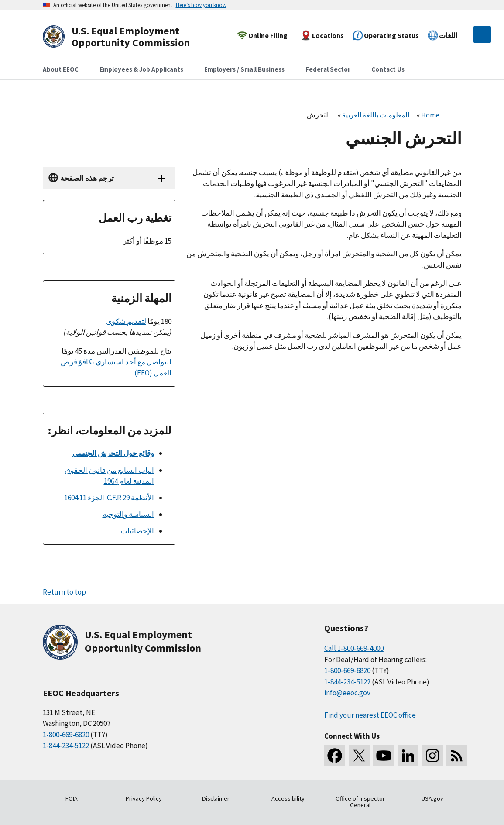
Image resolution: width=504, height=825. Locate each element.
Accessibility (288, 798)
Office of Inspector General (360, 802)
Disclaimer (216, 798)
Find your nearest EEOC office (370, 715)
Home (430, 115)
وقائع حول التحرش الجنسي (113, 453)
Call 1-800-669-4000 (354, 648)
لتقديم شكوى (126, 321)
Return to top (64, 592)
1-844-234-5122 (66, 746)
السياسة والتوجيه (128, 514)
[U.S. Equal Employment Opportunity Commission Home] (127, 37)
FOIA (72, 798)
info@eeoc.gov (347, 693)
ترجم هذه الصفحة (87, 178)
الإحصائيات (137, 531)
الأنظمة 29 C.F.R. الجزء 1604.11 (109, 498)
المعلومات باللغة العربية (376, 115)
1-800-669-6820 (66, 735)
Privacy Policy (144, 798)
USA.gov (432, 798)
